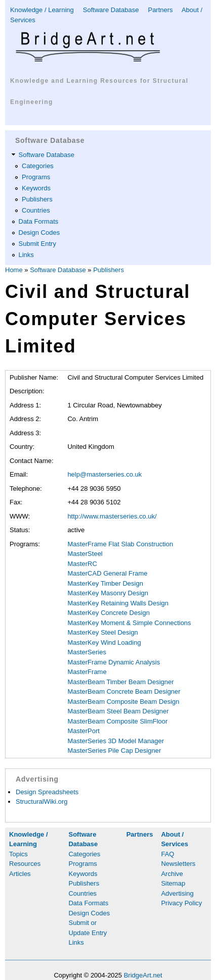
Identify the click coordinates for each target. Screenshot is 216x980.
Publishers (37, 199)
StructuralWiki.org (42, 802)
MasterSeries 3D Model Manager (116, 741)
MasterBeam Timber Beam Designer (120, 682)
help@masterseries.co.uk (104, 474)
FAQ (167, 854)
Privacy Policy (181, 903)
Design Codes (39, 233)
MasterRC (82, 564)
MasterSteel (85, 554)
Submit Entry (37, 244)
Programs (36, 177)
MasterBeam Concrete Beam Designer (124, 691)
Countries (36, 210)
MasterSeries (87, 652)
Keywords (36, 188)
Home (14, 270)
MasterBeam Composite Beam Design (123, 702)
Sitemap (173, 883)
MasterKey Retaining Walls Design (118, 603)
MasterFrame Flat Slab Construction (120, 544)
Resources (25, 864)
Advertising (177, 893)
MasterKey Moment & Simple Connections (129, 623)
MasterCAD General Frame (107, 573)
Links (26, 255)
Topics (18, 854)
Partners (160, 10)
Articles (20, 874)
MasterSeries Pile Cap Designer (114, 751)
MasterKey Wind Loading (104, 642)
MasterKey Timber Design (105, 583)
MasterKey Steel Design (102, 632)
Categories (38, 166)
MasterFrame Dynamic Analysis (114, 662)
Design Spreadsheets (47, 792)
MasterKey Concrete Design (109, 613)
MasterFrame (87, 672)
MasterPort (83, 731)
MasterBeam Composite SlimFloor (117, 721)
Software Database (111, 10)
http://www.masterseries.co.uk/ (112, 516)
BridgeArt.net (143, 975)
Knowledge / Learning (42, 10)
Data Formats (39, 221)
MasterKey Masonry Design (108, 593)
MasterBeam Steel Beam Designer (118, 711)
